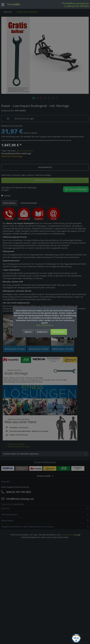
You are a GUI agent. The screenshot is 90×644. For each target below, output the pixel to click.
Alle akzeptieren (59, 332)
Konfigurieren (42, 332)
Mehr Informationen (45, 325)
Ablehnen (28, 332)
